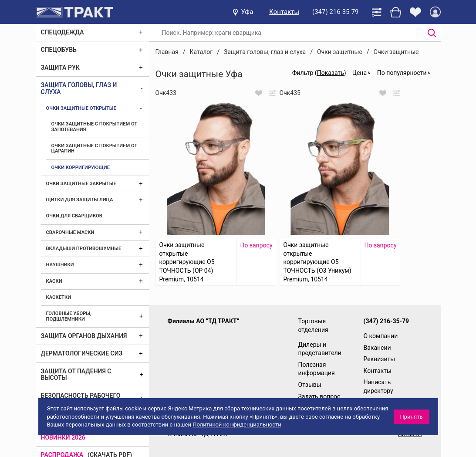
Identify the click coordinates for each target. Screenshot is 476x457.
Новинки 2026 (63, 437)
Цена (360, 73)
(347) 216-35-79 (335, 12)
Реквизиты (380, 359)
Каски (54, 281)
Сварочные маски (70, 232)
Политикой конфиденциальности (237, 425)
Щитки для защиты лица (80, 200)
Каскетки (59, 297)
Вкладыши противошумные (84, 249)
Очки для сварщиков (74, 216)
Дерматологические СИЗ (82, 353)
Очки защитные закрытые (81, 184)
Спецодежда (62, 32)
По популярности (402, 73)
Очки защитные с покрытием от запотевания (95, 127)
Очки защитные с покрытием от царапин (95, 148)
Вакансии (377, 348)
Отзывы (310, 385)
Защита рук (60, 68)
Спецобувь (59, 50)
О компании (381, 336)
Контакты (284, 12)
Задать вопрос (319, 396)
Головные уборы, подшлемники (69, 316)
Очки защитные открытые (81, 108)
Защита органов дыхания (84, 336)
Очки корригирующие (81, 168)
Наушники (60, 265)
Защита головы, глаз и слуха (79, 88)
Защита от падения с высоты (76, 374)
